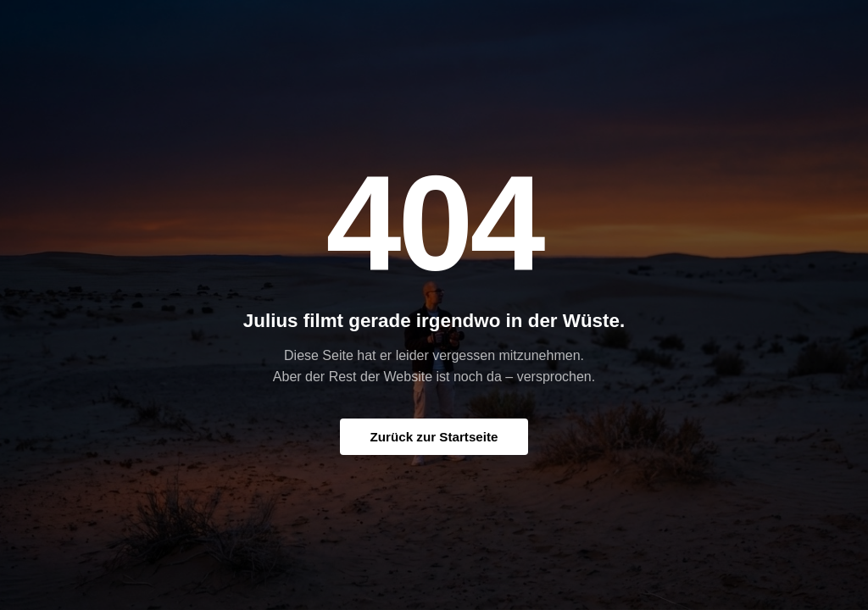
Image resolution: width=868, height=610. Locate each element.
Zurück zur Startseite (434, 437)
